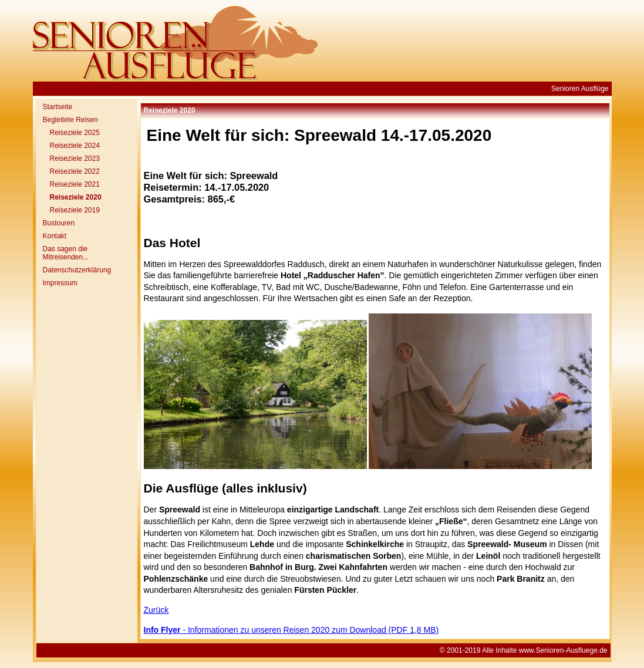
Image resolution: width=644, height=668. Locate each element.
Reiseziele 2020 (76, 197)
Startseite (58, 107)
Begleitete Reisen (70, 120)
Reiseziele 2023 (75, 158)
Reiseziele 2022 (75, 171)
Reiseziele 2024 (75, 146)
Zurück (156, 610)
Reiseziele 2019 (75, 210)
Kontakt (55, 236)
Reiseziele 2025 (75, 133)
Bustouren (59, 223)
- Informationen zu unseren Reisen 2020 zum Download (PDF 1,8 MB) (291, 630)
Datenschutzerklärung (77, 270)
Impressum (60, 283)
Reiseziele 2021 (75, 184)
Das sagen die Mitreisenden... (66, 253)
